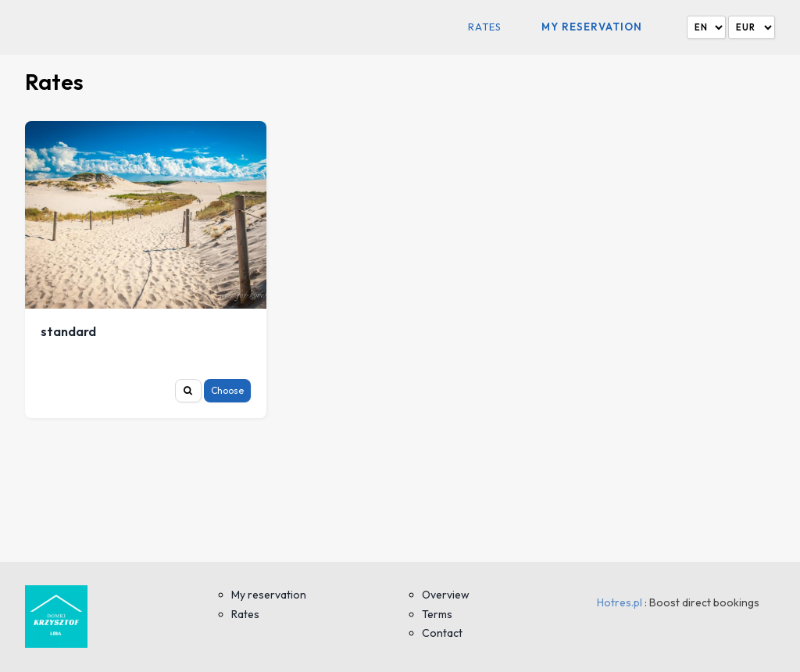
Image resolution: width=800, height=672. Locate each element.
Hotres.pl (620, 602)
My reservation (592, 27)
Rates (485, 27)
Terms (437, 614)
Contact (442, 633)
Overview (446, 595)
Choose (227, 390)
